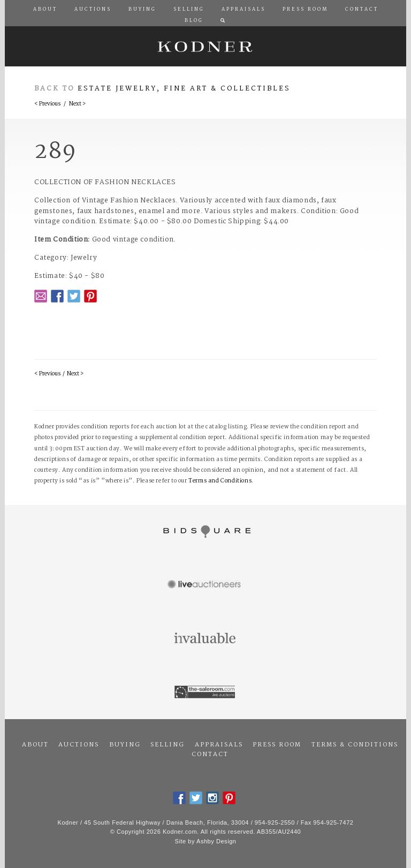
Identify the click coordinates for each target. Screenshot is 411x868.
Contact (210, 754)
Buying (125, 745)
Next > (77, 104)
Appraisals (219, 745)
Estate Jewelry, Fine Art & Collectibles (184, 89)
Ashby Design (216, 841)
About (35, 745)
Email (41, 296)
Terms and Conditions (220, 481)
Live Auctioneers (205, 585)
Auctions (79, 745)
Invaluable (205, 639)
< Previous (47, 104)
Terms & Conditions (355, 745)
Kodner (205, 46)
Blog (194, 21)
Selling (168, 745)
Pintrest (90, 296)
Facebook (57, 296)
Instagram (212, 798)
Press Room (277, 745)
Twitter (74, 296)
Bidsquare (205, 532)
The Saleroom (205, 692)
